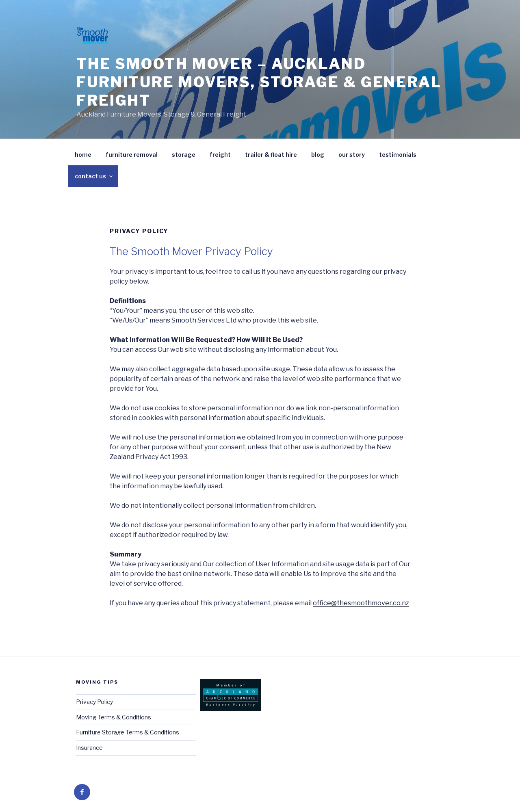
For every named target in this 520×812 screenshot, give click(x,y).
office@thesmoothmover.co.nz (361, 603)
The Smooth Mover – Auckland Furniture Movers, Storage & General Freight (259, 82)
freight (220, 155)
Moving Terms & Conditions (114, 717)
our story (352, 155)
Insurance (89, 748)
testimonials (398, 155)
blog (318, 155)
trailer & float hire (271, 155)
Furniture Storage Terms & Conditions (128, 732)
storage (184, 155)
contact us (94, 176)
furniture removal (132, 155)
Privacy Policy (94, 702)
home (83, 155)
